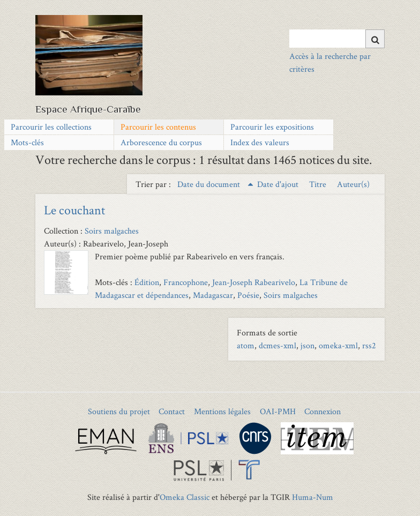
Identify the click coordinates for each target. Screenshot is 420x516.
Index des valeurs (260, 142)
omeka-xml (338, 345)
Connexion (322, 411)
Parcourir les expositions (272, 127)
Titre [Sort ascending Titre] (319, 184)
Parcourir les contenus (158, 127)
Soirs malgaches (112, 231)
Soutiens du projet (119, 411)
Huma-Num (313, 497)
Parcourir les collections (51, 127)
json (307, 345)
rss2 (369, 345)
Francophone (186, 282)
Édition (147, 282)
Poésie (248, 295)
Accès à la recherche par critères (330, 62)
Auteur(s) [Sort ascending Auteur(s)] (353, 184)
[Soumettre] (375, 39)
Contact (172, 411)
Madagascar (213, 295)
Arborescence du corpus (161, 142)
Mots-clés (27, 142)
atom (246, 345)
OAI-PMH (278, 411)
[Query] (337, 39)
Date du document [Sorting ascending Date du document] (210, 184)
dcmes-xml (277, 345)
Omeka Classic (185, 497)
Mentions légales (222, 411)
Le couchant (74, 210)
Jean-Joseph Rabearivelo (254, 282)
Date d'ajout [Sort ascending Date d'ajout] (279, 184)
